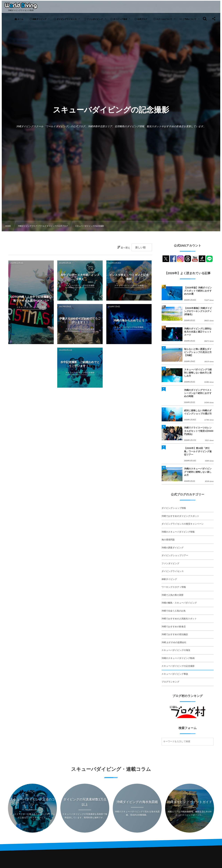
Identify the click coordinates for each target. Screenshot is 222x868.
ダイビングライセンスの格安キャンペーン (183, 524)
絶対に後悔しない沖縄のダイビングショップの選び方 (198, 412)
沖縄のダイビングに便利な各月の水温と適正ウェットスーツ (198, 332)
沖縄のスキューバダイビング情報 (178, 532)
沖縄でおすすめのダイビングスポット (180, 516)
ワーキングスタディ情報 (174, 587)
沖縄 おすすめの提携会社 (174, 642)
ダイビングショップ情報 (174, 508)
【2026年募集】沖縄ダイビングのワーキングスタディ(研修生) (198, 311)
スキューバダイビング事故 (175, 674)
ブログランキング (170, 682)
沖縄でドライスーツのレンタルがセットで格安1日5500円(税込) (199, 431)
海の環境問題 (168, 540)
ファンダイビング (170, 563)
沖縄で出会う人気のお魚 (174, 611)
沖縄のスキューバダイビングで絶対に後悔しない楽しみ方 (198, 472)
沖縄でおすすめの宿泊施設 (175, 634)
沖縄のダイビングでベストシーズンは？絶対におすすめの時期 (198, 393)
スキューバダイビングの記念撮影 (178, 666)
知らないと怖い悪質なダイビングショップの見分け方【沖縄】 (198, 352)
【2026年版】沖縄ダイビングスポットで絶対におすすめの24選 (198, 291)
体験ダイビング (169, 579)
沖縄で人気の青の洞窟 (173, 595)
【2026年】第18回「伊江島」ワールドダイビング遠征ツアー (198, 451)
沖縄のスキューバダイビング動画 (178, 658)
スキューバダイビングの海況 (176, 650)
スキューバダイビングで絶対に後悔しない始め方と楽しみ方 (198, 373)
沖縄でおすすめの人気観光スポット (179, 619)
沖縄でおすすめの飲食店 (174, 627)
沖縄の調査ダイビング (173, 548)
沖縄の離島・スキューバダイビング (179, 603)
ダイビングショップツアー (175, 555)
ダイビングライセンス (173, 571)
